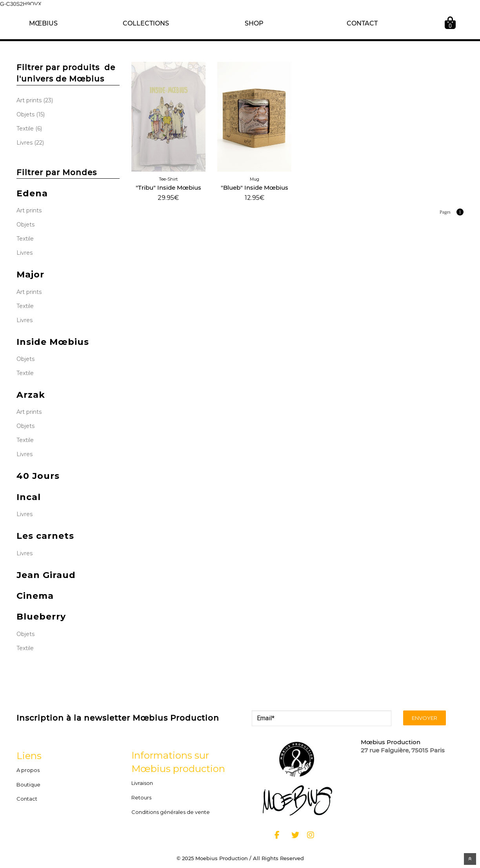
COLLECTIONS (146, 23)
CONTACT (362, 23)
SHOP (254, 23)
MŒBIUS (43, 23)
